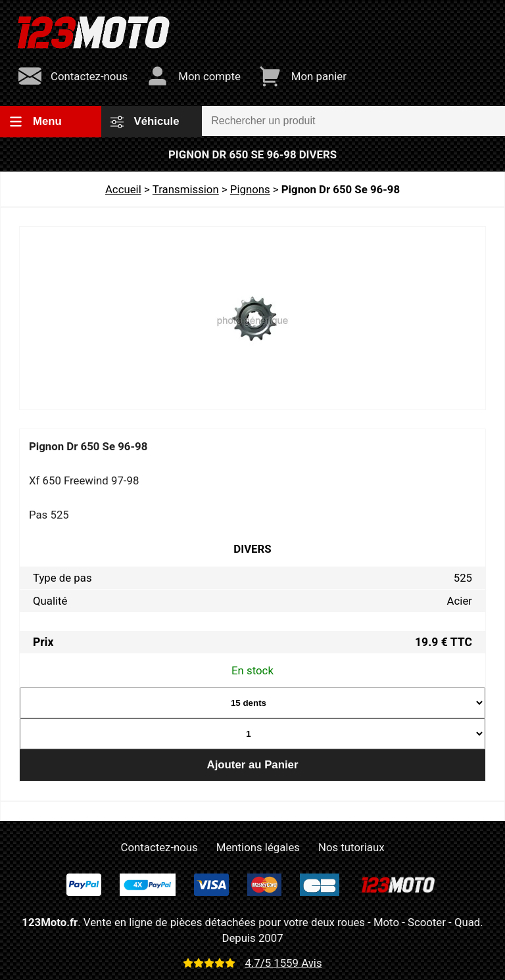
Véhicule (145, 122)
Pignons (250, 189)
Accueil (123, 189)
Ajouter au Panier (253, 765)
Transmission (186, 189)
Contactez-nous (159, 847)
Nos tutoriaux (351, 847)
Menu (36, 122)
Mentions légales (258, 847)
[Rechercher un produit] (353, 121)
